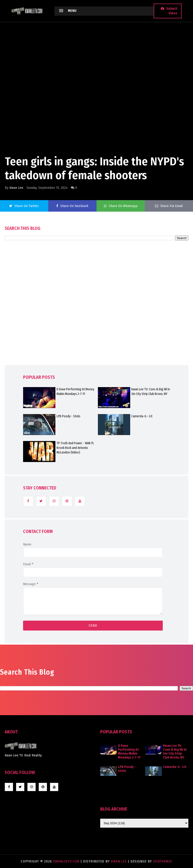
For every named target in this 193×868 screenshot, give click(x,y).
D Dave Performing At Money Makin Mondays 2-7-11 (75, 392)
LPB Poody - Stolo (68, 416)
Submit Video (172, 11)
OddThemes (163, 861)
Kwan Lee (16, 188)
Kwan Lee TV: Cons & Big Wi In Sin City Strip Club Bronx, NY (151, 392)
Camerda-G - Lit (142, 416)
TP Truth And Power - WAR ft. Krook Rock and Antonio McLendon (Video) (75, 448)
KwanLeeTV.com (67, 861)
